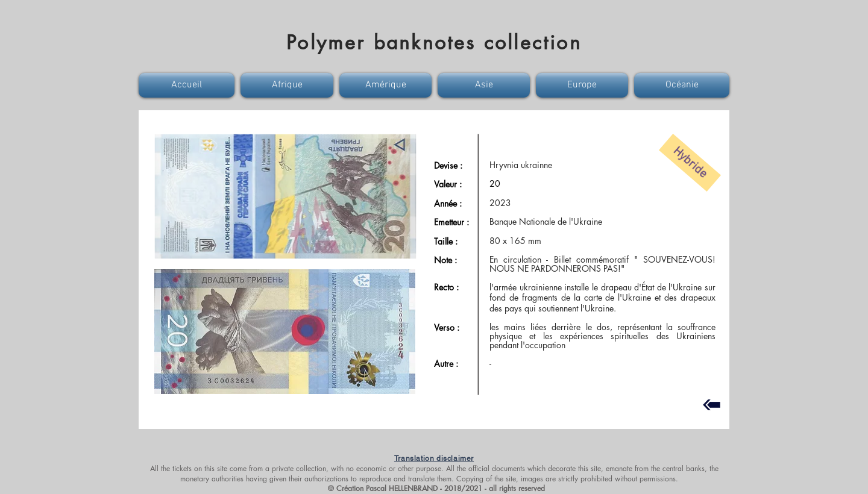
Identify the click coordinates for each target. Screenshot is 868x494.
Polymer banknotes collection (434, 42)
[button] (188, 85)
